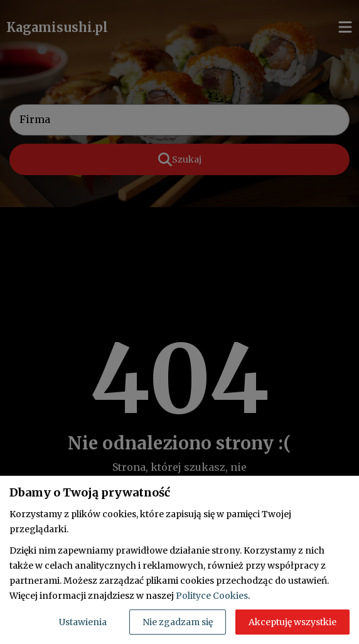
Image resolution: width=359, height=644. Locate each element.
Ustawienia (83, 622)
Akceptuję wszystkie (292, 622)
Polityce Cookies (212, 596)
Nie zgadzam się (178, 622)
